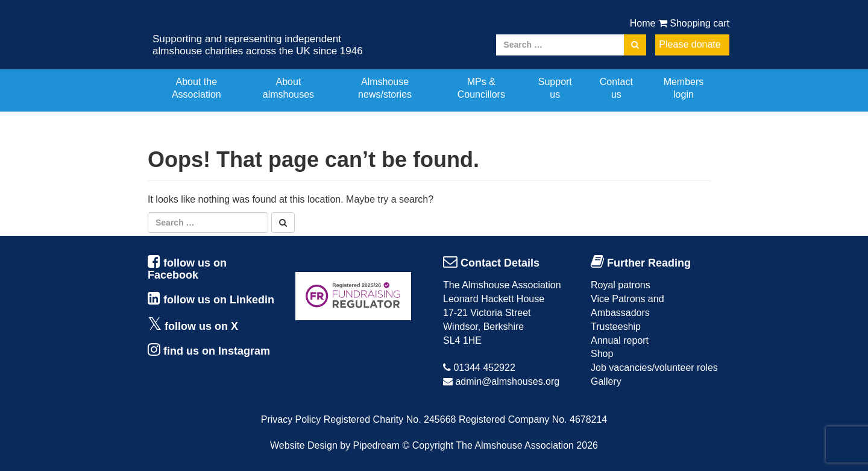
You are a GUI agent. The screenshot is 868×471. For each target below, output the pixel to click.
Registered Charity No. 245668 (390, 419)
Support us (555, 88)
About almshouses (288, 88)
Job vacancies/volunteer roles (654, 368)
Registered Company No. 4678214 (533, 419)
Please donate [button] (690, 44)
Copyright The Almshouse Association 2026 (505, 445)
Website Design (304, 445)
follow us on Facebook (187, 269)
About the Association (197, 88)
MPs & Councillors (481, 88)
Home (643, 23)
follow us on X (201, 326)
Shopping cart (694, 23)
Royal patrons (621, 285)
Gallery (606, 381)
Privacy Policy (291, 419)
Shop (602, 354)
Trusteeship (616, 327)
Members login (684, 88)
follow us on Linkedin (219, 300)
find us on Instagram (217, 351)
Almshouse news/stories (385, 88)
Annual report (620, 340)
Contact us (616, 88)
